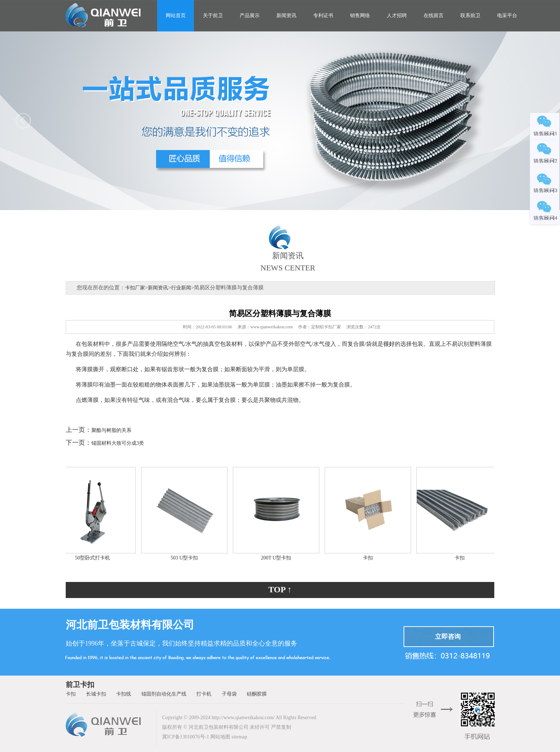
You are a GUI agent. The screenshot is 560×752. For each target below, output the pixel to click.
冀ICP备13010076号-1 (186, 737)
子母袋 (229, 694)
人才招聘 (397, 16)
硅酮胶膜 (257, 694)
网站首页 (176, 16)
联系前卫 (470, 16)
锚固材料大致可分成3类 (118, 443)
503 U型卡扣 (186, 558)
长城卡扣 (96, 694)
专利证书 (323, 16)
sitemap (239, 737)
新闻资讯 (286, 16)
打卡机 (204, 694)
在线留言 (434, 16)
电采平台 (507, 16)
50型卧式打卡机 (94, 558)
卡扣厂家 (135, 288)
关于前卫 (213, 16)
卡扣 (369, 558)
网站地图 (220, 737)
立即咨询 (448, 637)
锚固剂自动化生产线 (164, 694)
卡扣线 (124, 694)
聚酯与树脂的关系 (111, 430)
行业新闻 (181, 288)
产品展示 (250, 16)
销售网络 (360, 16)
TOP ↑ (280, 589)
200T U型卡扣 (278, 558)
